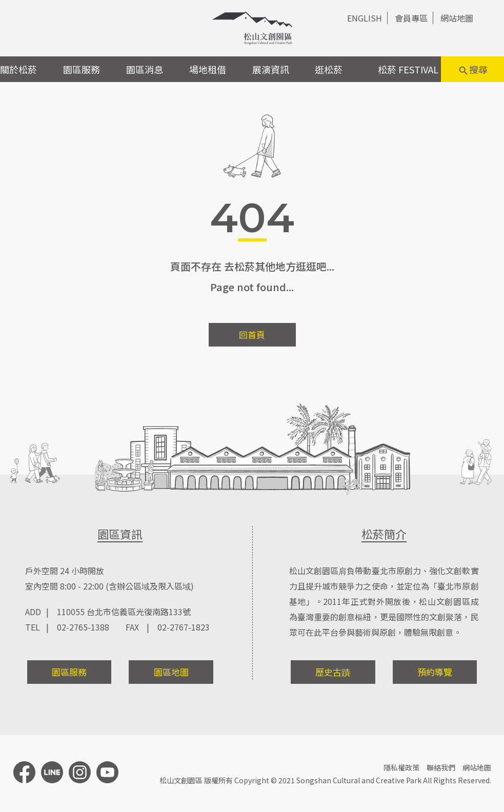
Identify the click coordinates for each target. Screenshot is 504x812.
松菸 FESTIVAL (408, 69)
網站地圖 (457, 18)
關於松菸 (18, 69)
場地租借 (208, 69)
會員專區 (411, 18)
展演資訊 (271, 69)
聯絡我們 (441, 767)
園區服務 (82, 69)
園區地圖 (171, 672)
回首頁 (252, 334)
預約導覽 (435, 672)
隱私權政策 (401, 767)
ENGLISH (365, 18)
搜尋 (473, 69)
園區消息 (145, 69)
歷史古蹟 (333, 672)
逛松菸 (329, 69)
